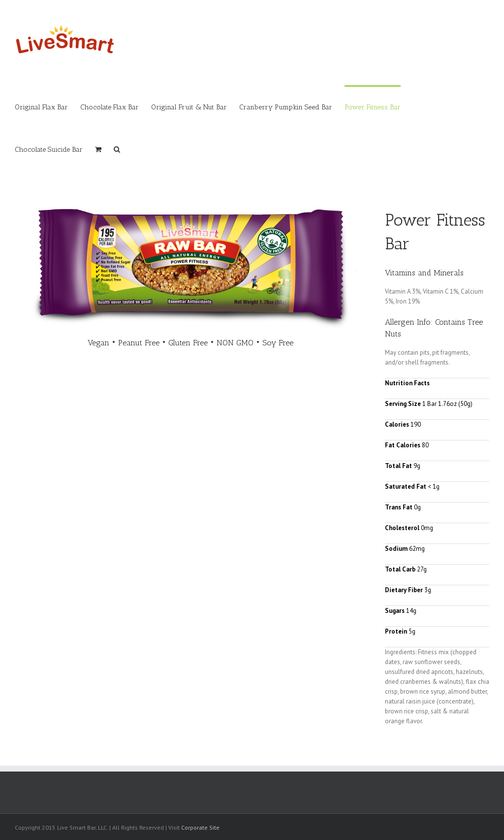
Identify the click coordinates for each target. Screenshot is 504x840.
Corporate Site (200, 827)
